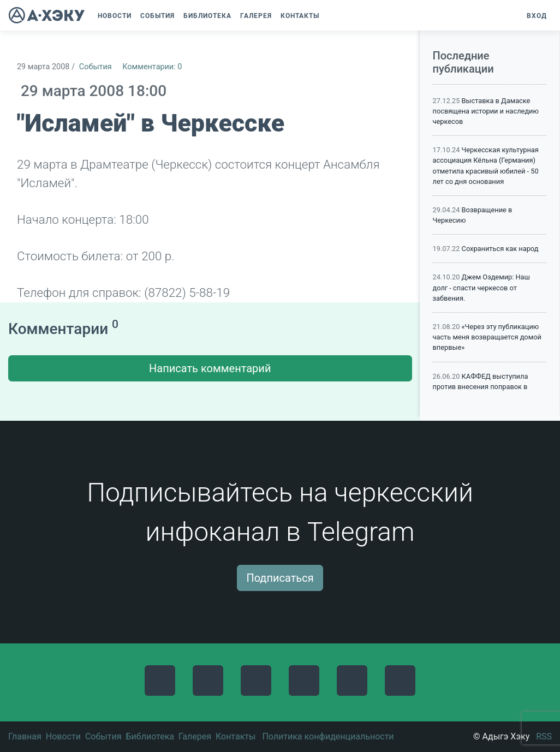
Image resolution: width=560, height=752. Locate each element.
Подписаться (280, 578)
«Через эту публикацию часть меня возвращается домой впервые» (487, 337)
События (96, 67)
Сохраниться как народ (500, 249)
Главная (25, 736)
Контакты (236, 736)
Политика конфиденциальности (328, 736)
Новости (63, 736)
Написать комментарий (210, 368)
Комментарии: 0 (152, 67)
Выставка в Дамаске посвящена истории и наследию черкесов (486, 111)
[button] (329, 16)
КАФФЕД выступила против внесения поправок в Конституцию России (481, 387)
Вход (537, 16)
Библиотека (150, 736)
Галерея (195, 736)
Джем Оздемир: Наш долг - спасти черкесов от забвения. (481, 287)
